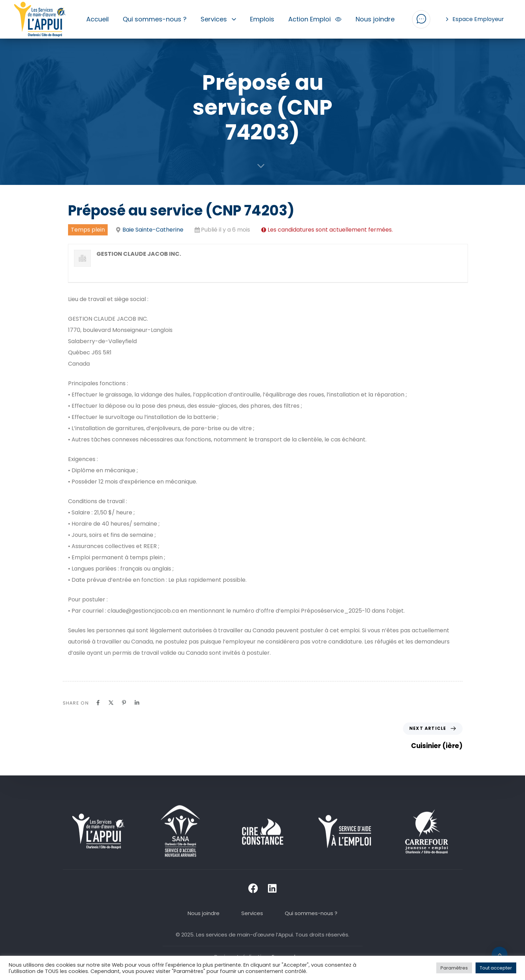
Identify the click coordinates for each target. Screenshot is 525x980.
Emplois (262, 19)
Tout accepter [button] (496, 968)
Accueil (97, 19)
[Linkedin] (137, 703)
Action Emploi (315, 19)
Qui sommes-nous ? (155, 19)
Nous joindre (375, 19)
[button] (421, 19)
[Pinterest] (124, 703)
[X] (111, 703)
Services (218, 19)
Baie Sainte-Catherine (153, 230)
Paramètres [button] (454, 968)
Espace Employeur (475, 19)
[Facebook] (98, 703)
